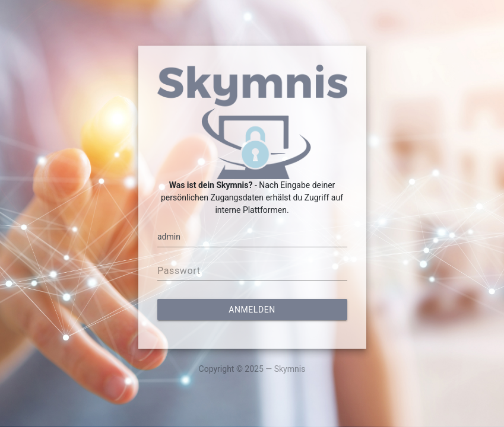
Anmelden (252, 310)
